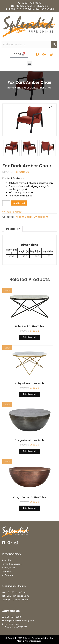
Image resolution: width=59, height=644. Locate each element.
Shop (20, 88)
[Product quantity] (6, 203)
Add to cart (19, 203)
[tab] (13, 229)
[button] (29, 63)
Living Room (41, 217)
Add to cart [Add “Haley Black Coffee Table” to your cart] (29, 337)
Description (13, 229)
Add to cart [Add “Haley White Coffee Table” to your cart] (29, 394)
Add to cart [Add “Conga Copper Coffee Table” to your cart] (29, 508)
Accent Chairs (24, 217)
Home (11, 88)
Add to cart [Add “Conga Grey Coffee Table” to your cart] (29, 451)
